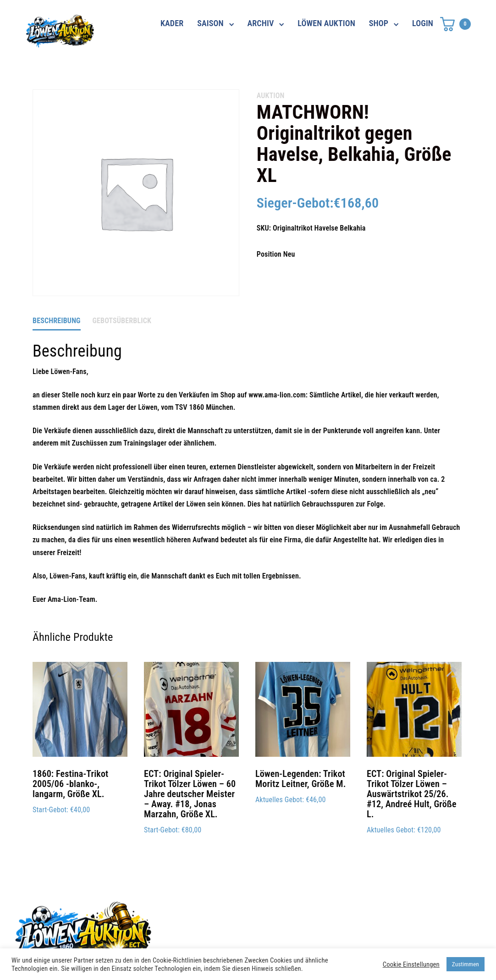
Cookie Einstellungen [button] (411, 964)
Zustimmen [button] (466, 964)
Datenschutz (357, 913)
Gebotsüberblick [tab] (122, 321)
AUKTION (271, 96)
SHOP (379, 23)
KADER (172, 23)
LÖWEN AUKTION (326, 23)
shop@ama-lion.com (210, 929)
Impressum (354, 929)
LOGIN (423, 23)
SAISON (210, 23)
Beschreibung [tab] (57, 321)
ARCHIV (261, 23)
